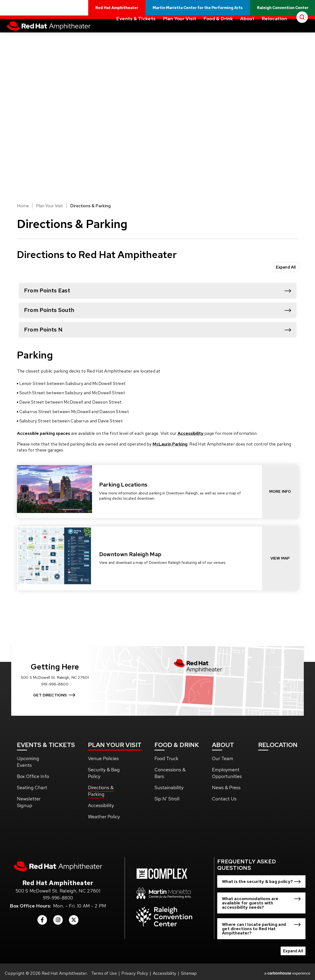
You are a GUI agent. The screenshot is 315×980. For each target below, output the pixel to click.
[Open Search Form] (302, 34)
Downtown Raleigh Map (130, 554)
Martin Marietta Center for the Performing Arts (201, 10)
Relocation (274, 36)
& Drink (177, 742)
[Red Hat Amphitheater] (58, 864)
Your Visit (115, 742)
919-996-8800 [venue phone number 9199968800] (58, 895)
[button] (158, 291)
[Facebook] (42, 919)
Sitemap (191, 970)
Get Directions (56, 689)
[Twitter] (74, 919)
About (247, 36)
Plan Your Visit (180, 36)
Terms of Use (104, 970)
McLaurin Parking (170, 444)
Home (23, 206)
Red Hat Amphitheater (57, 36)
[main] (157, 337)
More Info (280, 491)
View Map (280, 558)
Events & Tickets (136, 36)
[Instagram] (58, 919)
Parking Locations (123, 485)
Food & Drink (218, 36)
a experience (288, 970)
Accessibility (191, 433)
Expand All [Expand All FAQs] (285, 267)
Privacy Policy (135, 970)
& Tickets (46, 742)
